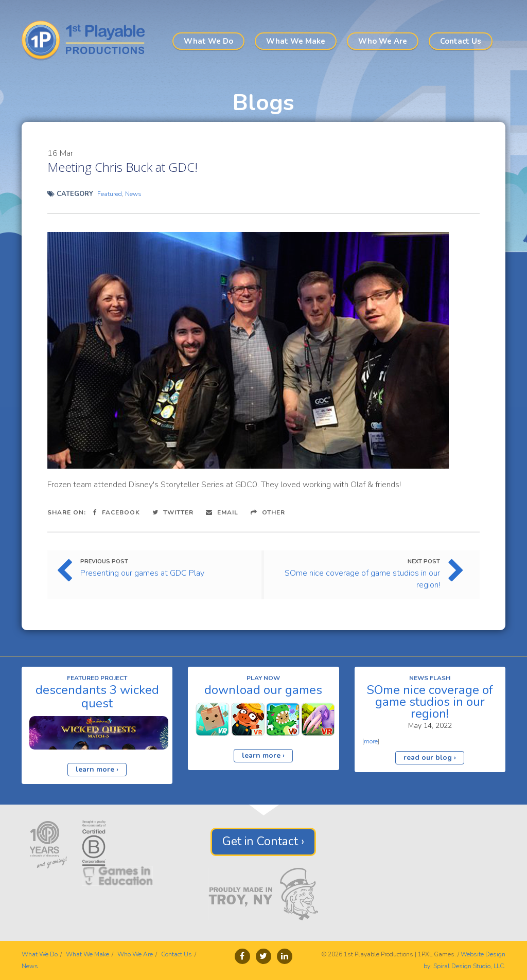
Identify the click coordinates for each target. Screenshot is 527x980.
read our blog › (430, 758)
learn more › (97, 769)
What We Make (296, 41)
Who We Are (383, 41)
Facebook (117, 512)
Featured (110, 194)
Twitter (173, 512)
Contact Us (461, 41)
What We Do (208, 41)
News (133, 194)
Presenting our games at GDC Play (142, 573)
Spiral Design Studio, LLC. (469, 966)
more (371, 741)
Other (268, 512)
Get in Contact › (263, 841)
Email (222, 512)
